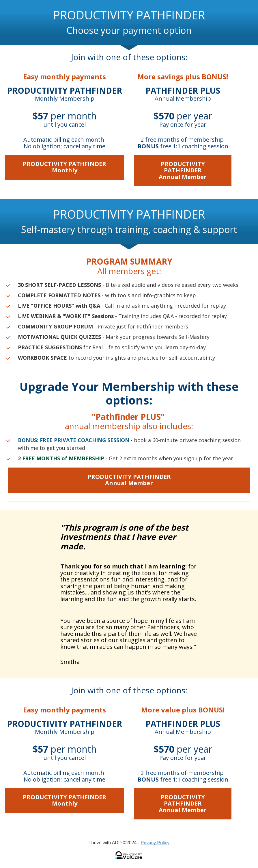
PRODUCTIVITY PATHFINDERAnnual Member (183, 170)
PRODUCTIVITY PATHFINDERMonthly (64, 167)
